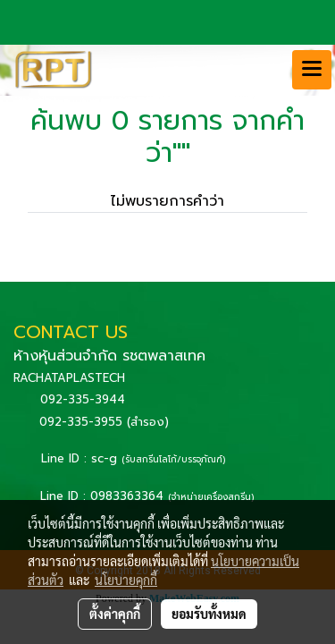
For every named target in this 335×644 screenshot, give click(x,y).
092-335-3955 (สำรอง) (104, 422)
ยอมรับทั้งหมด (209, 614)
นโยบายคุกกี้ (126, 580)
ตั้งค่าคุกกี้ (115, 614)
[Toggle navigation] (312, 70)
